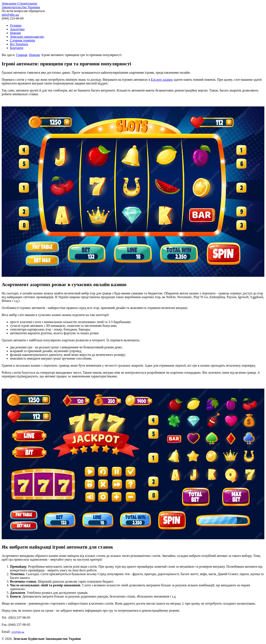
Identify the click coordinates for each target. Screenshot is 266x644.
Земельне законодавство (27, 37)
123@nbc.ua (18, 632)
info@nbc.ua (10, 15)
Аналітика (17, 29)
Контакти (17, 48)
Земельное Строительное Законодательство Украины (21, 5)
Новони (15, 33)
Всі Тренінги (19, 44)
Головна (16, 25)
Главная (22, 55)
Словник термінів (22, 40)
